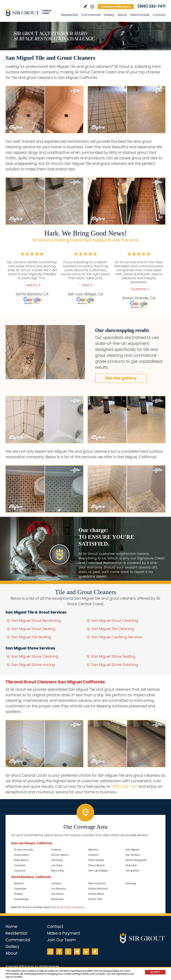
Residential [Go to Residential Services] (70, 15)
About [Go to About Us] (122, 15)
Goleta (18, 894)
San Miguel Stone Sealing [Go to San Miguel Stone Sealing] (113, 656)
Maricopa (57, 899)
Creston (56, 850)
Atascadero (22, 855)
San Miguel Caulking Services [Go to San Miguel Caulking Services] (117, 637)
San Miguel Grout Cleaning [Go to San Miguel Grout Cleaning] (115, 621)
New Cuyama (97, 883)
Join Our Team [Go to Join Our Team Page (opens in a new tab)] (61, 940)
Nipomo (93, 850)
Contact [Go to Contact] (159, 15)
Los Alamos (58, 889)
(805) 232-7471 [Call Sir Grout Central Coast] (151, 6)
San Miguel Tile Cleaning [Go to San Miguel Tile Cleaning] (113, 629)
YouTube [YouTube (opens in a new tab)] (77, 952)
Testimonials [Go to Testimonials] (140, 15)
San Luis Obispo (98, 871)
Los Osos (57, 865)
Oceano (93, 855)
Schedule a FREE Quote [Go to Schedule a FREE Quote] (116, 7)
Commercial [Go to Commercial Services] (91, 15)
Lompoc (56, 883)
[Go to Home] (31, 12)
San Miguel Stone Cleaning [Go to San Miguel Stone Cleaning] (35, 656)
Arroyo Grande (23, 850)
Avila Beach (21, 860)
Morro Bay (58, 871)
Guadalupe (21, 899)
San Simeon (133, 855)
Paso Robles (96, 860)
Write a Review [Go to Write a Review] (85, 6)
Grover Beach (60, 855)
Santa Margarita (136, 860)
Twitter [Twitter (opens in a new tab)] (68, 952)
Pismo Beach (96, 865)
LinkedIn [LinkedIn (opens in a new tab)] (86, 952)
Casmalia (20, 889)
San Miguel (132, 850)
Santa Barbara (98, 889)
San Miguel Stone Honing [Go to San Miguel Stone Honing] (33, 665)
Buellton (19, 883)
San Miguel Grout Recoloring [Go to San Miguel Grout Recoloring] (36, 621)
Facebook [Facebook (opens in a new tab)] (59, 952)
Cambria (20, 865)
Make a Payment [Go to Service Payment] (64, 933)
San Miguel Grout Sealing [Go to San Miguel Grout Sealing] (33, 629)
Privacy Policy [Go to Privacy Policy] (111, 971)
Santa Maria (96, 894)
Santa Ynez (95, 899)
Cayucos (20, 871)
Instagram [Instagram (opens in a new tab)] (50, 952)
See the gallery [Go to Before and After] (121, 378)
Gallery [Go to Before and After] (109, 15)
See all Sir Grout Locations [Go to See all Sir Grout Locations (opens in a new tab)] (68, 907)
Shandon (131, 865)
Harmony (57, 860)
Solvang (131, 883)
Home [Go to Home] (11, 927)
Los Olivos (57, 894)
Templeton (132, 871)
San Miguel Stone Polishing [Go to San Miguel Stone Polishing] (115, 665)
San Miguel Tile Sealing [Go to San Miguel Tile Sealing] (31, 637)
